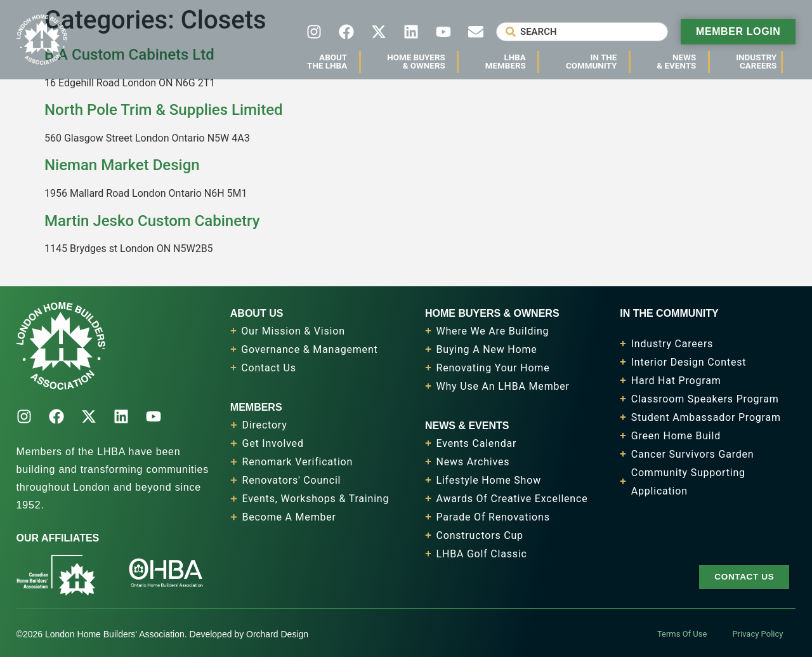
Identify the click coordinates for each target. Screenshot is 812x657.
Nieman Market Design (122, 165)
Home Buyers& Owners (419, 62)
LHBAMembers (509, 62)
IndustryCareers (759, 62)
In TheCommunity (594, 62)
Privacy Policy (757, 634)
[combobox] (582, 32)
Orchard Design (277, 634)
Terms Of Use (682, 634)
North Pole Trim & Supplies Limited (164, 110)
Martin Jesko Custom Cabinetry (152, 221)
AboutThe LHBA (330, 62)
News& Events (679, 62)
